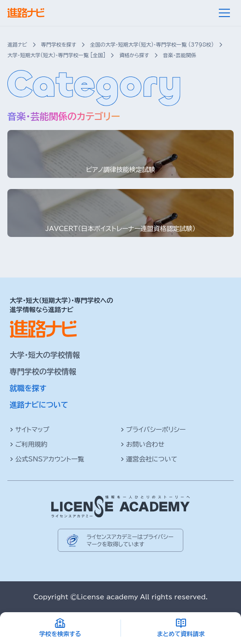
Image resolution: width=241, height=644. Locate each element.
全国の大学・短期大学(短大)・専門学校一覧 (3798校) (152, 44)
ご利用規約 (29, 444)
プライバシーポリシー (153, 430)
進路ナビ (17, 44)
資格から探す (134, 55)
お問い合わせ (142, 444)
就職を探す (28, 388)
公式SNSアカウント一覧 (47, 459)
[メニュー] (224, 13)
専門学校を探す (59, 44)
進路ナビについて (39, 405)
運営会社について (149, 459)
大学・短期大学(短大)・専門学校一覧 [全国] (56, 55)
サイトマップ (30, 430)
